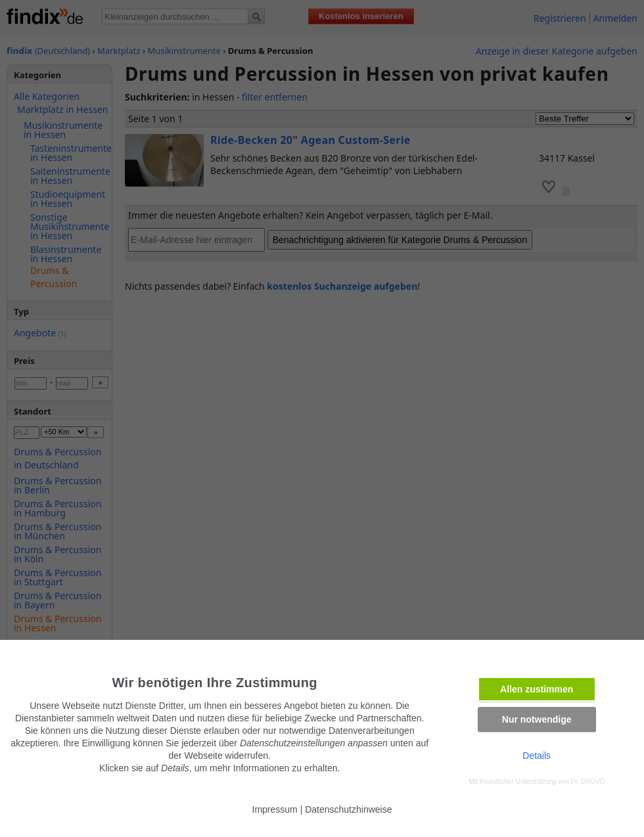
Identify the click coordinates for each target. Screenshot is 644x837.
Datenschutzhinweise (348, 809)
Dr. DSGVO (587, 781)
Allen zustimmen (537, 689)
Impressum (275, 809)
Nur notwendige (537, 719)
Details (537, 756)
